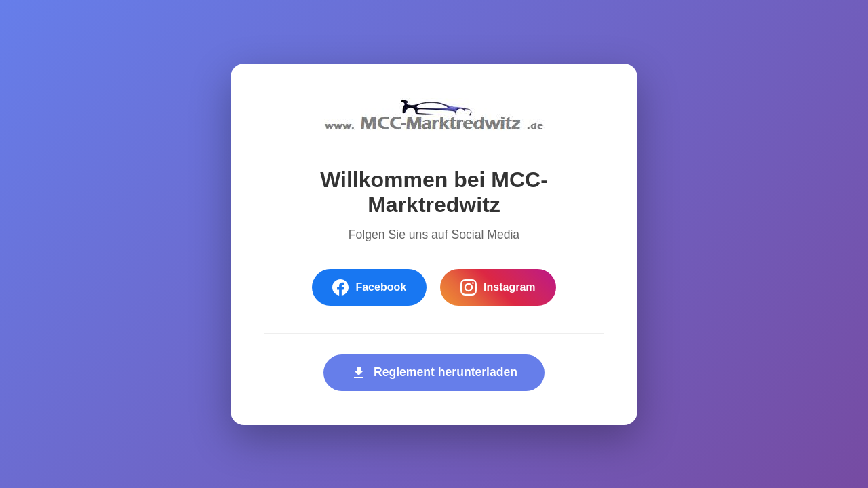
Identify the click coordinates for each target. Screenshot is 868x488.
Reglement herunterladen (434, 373)
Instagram (498, 287)
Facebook (369, 287)
